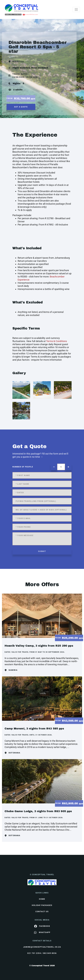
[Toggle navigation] (76, 10)
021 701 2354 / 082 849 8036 (42, 953)
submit (42, 551)
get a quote (21, 107)
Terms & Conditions (57, 341)
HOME (42, 899)
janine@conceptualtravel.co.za (42, 947)
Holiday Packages (42, 905)
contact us (42, 911)
